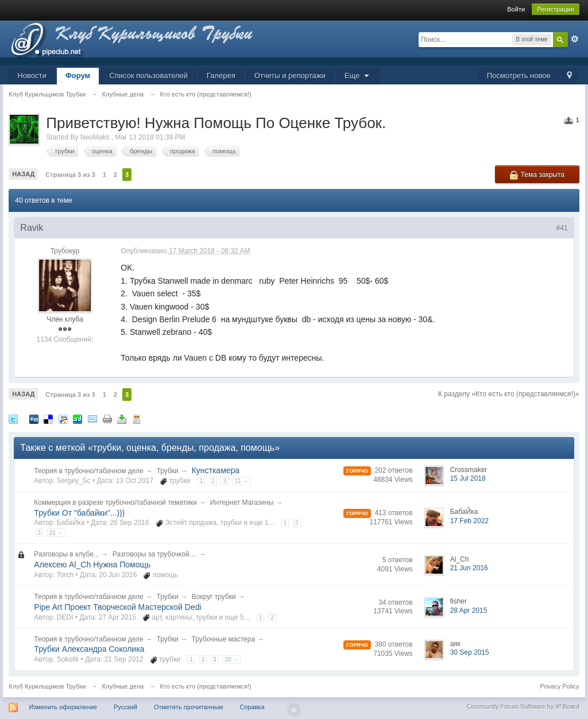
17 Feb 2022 (469, 521)
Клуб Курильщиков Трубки (47, 686)
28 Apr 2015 (469, 610)
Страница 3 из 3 (70, 175)
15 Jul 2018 (468, 478)
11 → (242, 481)
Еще (358, 76)
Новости (32, 76)
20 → (231, 660)
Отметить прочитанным (188, 707)
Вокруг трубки (214, 597)
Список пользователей (148, 76)
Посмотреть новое (519, 76)
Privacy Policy (559, 686)
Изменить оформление (63, 707)
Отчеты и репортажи (290, 76)
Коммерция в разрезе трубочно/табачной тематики (115, 502)
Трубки (168, 471)
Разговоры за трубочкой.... (155, 554)
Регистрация (555, 9)
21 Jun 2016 (469, 568)
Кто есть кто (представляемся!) (205, 686)
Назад (23, 174)
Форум (78, 76)
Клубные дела (123, 686)
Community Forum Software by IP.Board (523, 706)
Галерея (221, 76)
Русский (125, 707)
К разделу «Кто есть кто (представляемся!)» (509, 394)
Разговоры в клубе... (67, 554)
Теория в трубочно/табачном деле (88, 471)
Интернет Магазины (242, 502)
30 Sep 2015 (470, 652)
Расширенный (575, 39)
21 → (56, 533)
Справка (252, 707)
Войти (516, 9)
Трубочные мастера (223, 639)
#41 (562, 228)
